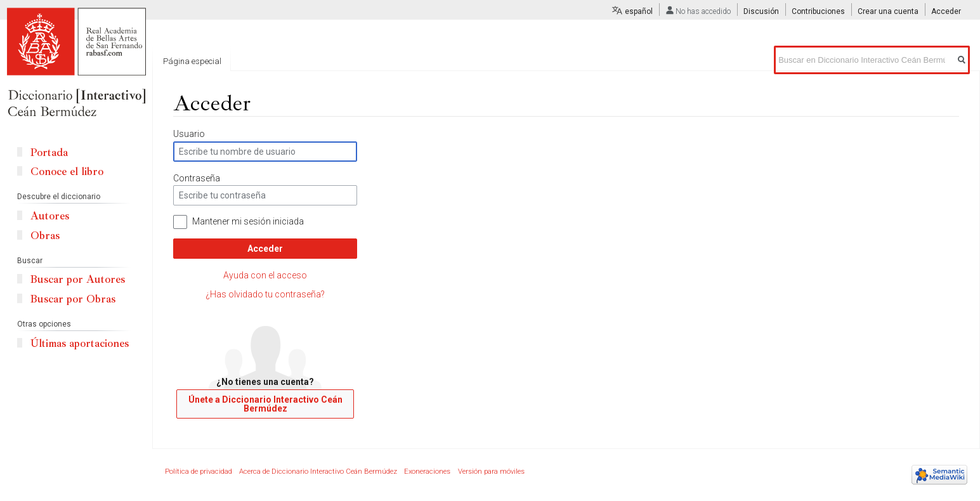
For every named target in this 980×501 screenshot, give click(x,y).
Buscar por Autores (78, 279)
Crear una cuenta (888, 11)
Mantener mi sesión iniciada (248, 221)
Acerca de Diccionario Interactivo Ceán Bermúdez (318, 472)
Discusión (761, 11)
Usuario (189, 134)
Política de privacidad (199, 472)
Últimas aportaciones (80, 343)
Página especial (192, 61)
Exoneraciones (427, 472)
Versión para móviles (491, 472)
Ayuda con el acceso (265, 275)
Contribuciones (818, 11)
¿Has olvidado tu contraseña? (265, 294)
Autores (50, 216)
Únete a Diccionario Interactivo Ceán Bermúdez (265, 404)
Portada (49, 153)
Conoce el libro (67, 172)
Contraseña (197, 178)
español (639, 11)
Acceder (265, 249)
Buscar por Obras (73, 299)
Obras (45, 236)
